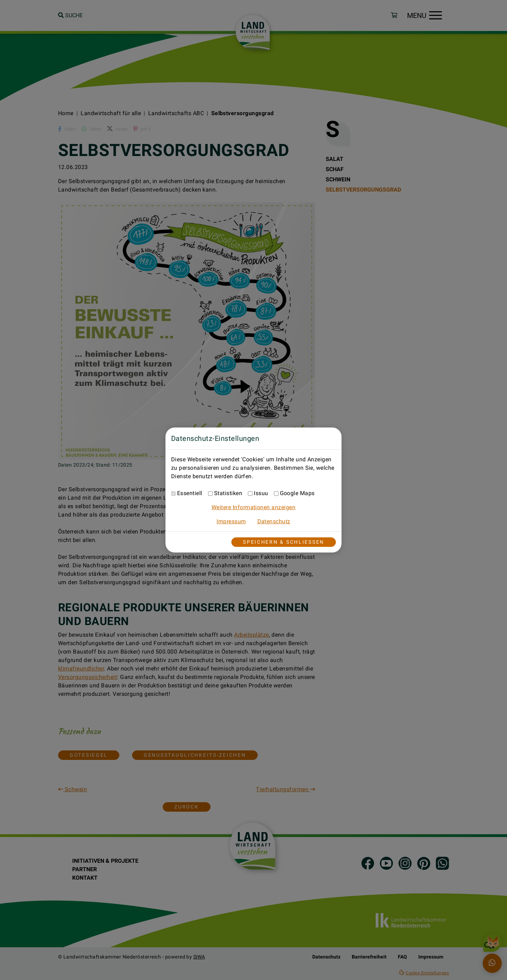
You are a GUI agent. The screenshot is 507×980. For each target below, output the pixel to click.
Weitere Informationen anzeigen (254, 507)
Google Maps (297, 493)
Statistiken (228, 493)
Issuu (261, 493)
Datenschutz (274, 521)
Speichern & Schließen (284, 542)
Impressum (231, 521)
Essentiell (190, 493)
